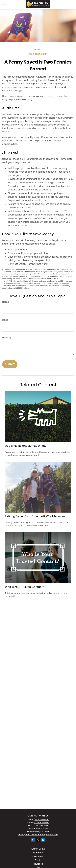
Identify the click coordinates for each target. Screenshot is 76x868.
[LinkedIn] (43, 840)
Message (7, 338)
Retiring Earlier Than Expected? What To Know (35, 516)
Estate (38, 860)
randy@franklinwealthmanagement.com (38, 835)
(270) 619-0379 (42, 823)
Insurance (38, 864)
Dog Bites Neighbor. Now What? (26, 446)
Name (6, 302)
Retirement (38, 853)
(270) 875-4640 (41, 820)
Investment (38, 856)
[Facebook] (33, 840)
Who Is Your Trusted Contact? (24, 587)
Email (5, 320)
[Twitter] (38, 840)
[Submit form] (10, 364)
